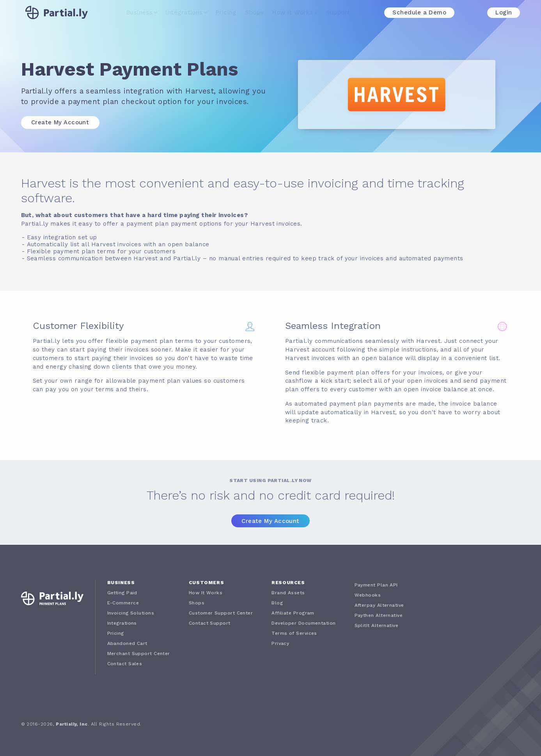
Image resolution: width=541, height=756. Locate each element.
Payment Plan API (376, 585)
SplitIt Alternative (377, 625)
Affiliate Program (293, 613)
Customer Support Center (221, 613)
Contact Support (210, 623)
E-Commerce (123, 603)
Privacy (280, 643)
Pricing (226, 12)
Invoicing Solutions (131, 613)
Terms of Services (294, 633)
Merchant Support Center (139, 654)
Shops (254, 12)
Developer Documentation (303, 623)
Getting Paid (122, 593)
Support (338, 12)
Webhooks (368, 595)
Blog (277, 603)
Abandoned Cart (127, 643)
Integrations (184, 12)
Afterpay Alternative (379, 605)
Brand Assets (288, 593)
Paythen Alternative (379, 615)
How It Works (293, 12)
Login (504, 12)
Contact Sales (125, 664)
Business (140, 12)
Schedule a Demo (419, 12)
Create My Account (60, 122)
